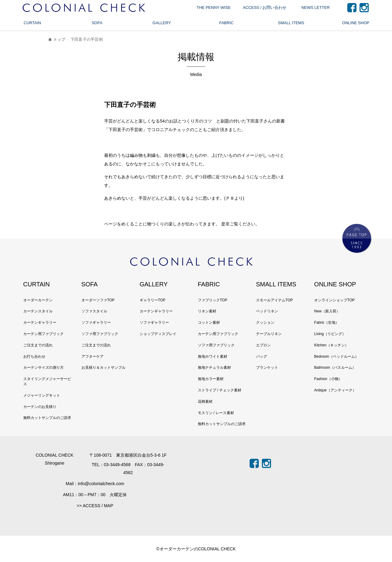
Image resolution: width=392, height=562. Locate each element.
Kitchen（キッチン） (331, 345)
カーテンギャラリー (40, 322)
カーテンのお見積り (40, 407)
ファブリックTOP (213, 300)
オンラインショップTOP (334, 300)
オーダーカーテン (38, 300)
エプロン (263, 345)
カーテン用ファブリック (43, 334)
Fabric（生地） (327, 322)
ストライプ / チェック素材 (220, 390)
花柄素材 (205, 402)
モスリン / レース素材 (216, 413)
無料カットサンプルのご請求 (47, 418)
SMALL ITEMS (291, 23)
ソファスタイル (94, 311)
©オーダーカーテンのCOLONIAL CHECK (196, 549)
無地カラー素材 (211, 379)
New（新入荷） (327, 311)
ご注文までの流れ (38, 345)
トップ (56, 40)
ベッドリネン (267, 311)
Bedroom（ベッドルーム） (336, 356)
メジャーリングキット (42, 395)
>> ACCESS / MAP (95, 506)
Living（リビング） (330, 334)
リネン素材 (207, 311)
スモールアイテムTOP (274, 300)
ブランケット (267, 368)
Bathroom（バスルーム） (335, 368)
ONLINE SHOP (356, 23)
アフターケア (92, 356)
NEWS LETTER (315, 8)
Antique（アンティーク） (335, 390)
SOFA (97, 23)
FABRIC (226, 23)
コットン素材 (209, 322)
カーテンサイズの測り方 (43, 368)
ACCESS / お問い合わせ (265, 8)
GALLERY (162, 23)
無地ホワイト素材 (213, 356)
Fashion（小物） (328, 379)
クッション (265, 322)
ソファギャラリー (96, 322)
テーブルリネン (269, 334)
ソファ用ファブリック (100, 334)
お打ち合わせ (34, 356)
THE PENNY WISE (214, 8)
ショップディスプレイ (158, 334)
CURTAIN (32, 23)
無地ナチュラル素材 (214, 368)
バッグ (262, 356)
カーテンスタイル (38, 311)
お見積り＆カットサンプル (104, 368)
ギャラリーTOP (153, 300)
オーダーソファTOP (98, 300)
